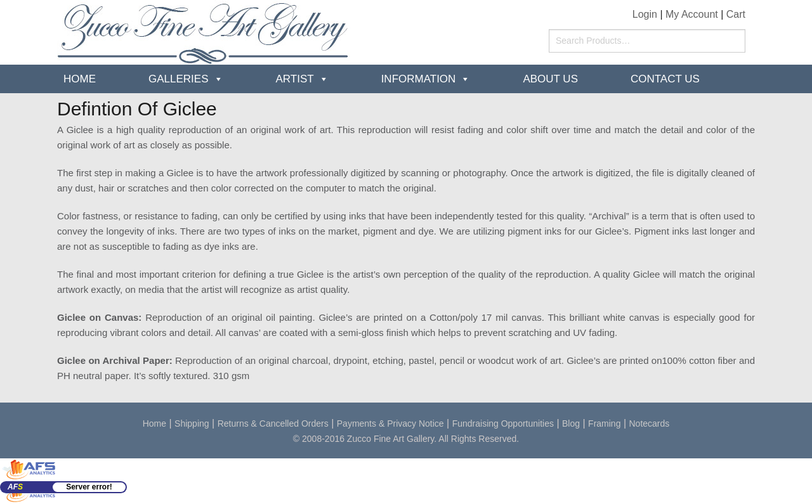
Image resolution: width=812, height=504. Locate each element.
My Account (692, 14)
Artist (295, 79)
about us (550, 79)
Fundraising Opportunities (503, 423)
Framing (604, 423)
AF (15, 487)
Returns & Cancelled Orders (273, 423)
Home (80, 79)
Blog (571, 423)
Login (645, 14)
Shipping (192, 423)
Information (419, 79)
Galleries (179, 79)
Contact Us (665, 79)
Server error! (89, 487)
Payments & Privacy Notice (390, 423)
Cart (736, 14)
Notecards (650, 423)
